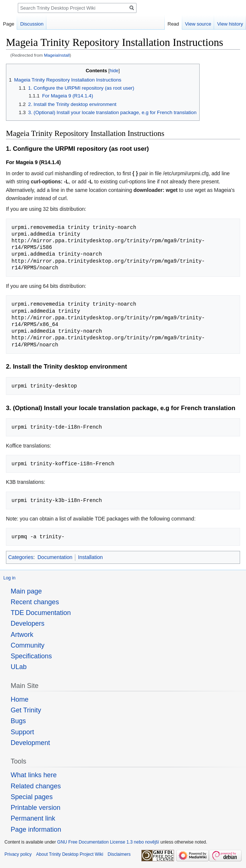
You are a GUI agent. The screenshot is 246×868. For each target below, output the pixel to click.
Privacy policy (18, 854)
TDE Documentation (41, 613)
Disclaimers (119, 854)
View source (198, 24)
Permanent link (33, 818)
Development (30, 743)
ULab (19, 667)
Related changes (36, 786)
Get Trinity (26, 710)
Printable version (36, 808)
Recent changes (35, 602)
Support (22, 732)
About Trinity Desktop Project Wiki (70, 854)
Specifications (31, 656)
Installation (90, 557)
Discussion (32, 24)
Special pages (32, 797)
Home (20, 699)
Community (28, 645)
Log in (9, 578)
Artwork (22, 635)
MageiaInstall (57, 55)
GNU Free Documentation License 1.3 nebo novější (108, 842)
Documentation (55, 557)
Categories (21, 557)
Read (173, 24)
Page (9, 24)
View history (230, 24)
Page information (36, 829)
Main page (26, 591)
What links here (34, 775)
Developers (28, 623)
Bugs (18, 721)
